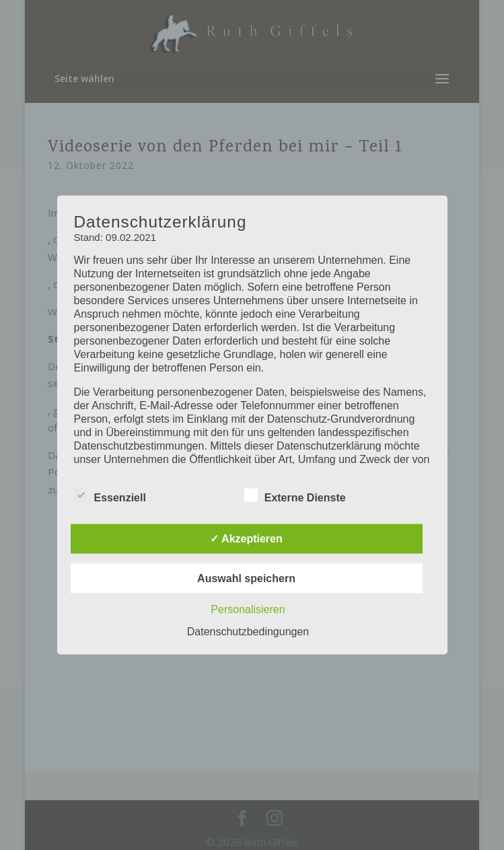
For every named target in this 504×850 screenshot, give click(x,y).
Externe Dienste (295, 496)
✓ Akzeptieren (246, 539)
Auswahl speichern (246, 578)
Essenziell (110, 496)
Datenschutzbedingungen (248, 632)
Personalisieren (248, 609)
